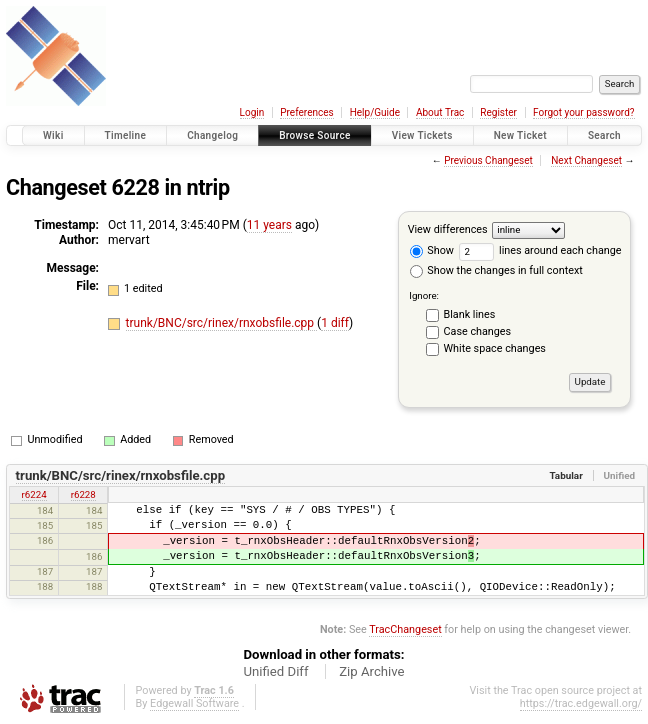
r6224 (34, 494)
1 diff (335, 323)
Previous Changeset (488, 160)
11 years (269, 225)
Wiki (53, 135)
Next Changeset (586, 160)
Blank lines (470, 314)
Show (432, 250)
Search (604, 135)
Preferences (306, 112)
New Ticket (520, 135)
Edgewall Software (194, 703)
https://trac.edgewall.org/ (581, 703)
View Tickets (422, 135)
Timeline (126, 135)
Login (252, 112)
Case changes (478, 331)
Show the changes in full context (496, 270)
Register (498, 112)
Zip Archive (371, 671)
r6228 (83, 494)
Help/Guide (375, 112)
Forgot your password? (584, 112)
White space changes (495, 348)
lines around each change (540, 250)
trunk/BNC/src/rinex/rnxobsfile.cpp (221, 323)
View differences (448, 229)
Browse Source (315, 135)
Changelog (212, 135)
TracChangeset (405, 629)
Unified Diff (275, 671)
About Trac (440, 112)
